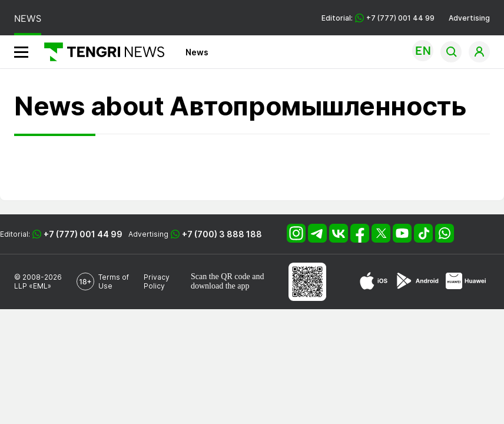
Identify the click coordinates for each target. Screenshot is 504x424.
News (197, 52)
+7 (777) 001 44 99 (83, 234)
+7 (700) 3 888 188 (222, 234)
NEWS (28, 19)
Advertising (469, 18)
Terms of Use (114, 281)
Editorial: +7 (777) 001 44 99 (378, 18)
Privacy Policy (157, 281)
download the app (220, 286)
